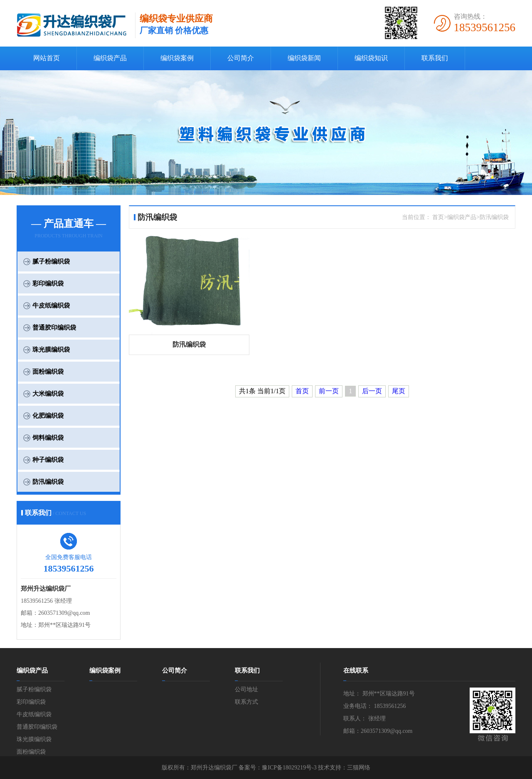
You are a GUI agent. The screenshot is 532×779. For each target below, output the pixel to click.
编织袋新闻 (304, 58)
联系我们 (435, 58)
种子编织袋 (48, 460)
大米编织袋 (48, 394)
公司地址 (246, 689)
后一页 (372, 391)
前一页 (329, 391)
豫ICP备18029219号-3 (289, 768)
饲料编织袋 (48, 438)
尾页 (399, 391)
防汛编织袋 (48, 482)
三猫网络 (359, 768)
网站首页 (47, 58)
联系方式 (246, 702)
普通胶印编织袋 (54, 328)
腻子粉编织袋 (51, 261)
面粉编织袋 (48, 372)
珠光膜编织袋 (51, 350)
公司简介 (241, 58)
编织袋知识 (371, 58)
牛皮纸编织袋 (51, 306)
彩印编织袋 (48, 283)
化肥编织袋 (48, 416)
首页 (302, 391)
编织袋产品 (110, 58)
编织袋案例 (177, 58)
